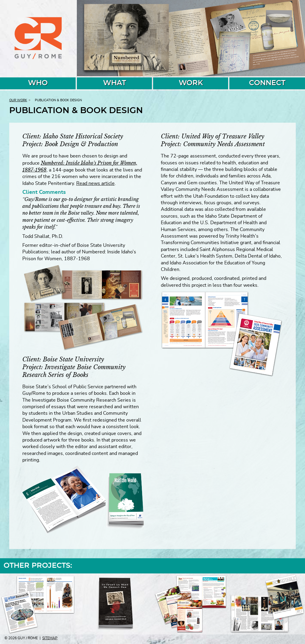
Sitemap (50, 638)
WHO (38, 83)
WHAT (115, 83)
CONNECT (267, 83)
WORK (191, 83)
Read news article (95, 183)
